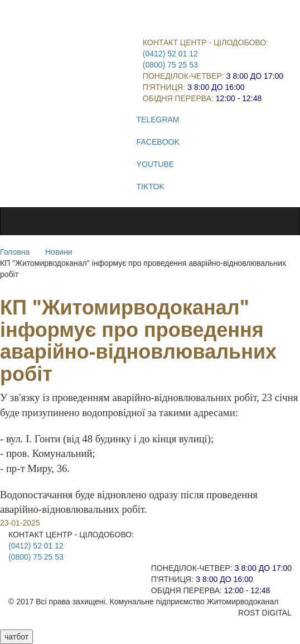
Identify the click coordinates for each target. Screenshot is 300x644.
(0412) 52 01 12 (170, 54)
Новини (59, 252)
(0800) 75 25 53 (170, 65)
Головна (15, 252)
